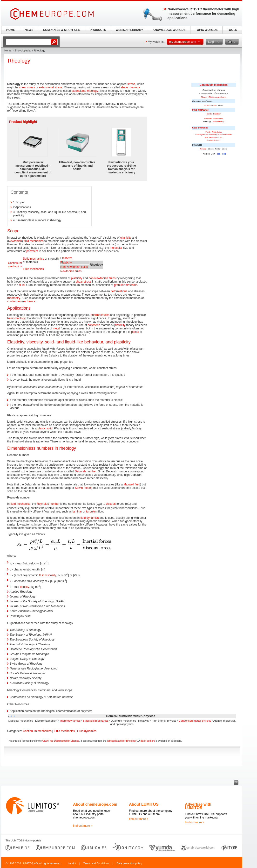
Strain (213, 105)
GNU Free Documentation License (61, 741)
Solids (209, 114)
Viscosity (213, 135)
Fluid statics (217, 132)
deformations (119, 291)
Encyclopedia (23, 50)
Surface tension (213, 140)
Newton (203, 149)
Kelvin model (83, 488)
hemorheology (16, 318)
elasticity (126, 238)
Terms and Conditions (96, 863)
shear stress (27, 87)
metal (56, 328)
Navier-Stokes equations (214, 97)
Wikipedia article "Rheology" (122, 741)
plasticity (77, 278)
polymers (32, 251)
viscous (111, 504)
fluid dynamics (89, 518)
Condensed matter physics (195, 721)
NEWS (29, 30)
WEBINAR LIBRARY (129, 30)
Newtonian (15, 241)
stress (131, 84)
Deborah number (85, 471)
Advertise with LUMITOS (198, 806)
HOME (11, 30)
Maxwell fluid (132, 484)
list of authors (148, 741)
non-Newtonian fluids (102, 278)
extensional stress (51, 87)
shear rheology (130, 87)
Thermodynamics (70, 721)
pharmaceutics (100, 315)
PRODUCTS (98, 30)
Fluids (208, 132)
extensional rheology (85, 91)
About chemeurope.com (95, 804)
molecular (116, 248)
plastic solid (45, 428)
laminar (77, 512)
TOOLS (232, 30)
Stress (207, 105)
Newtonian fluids (225, 135)
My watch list (156, 42)
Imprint (72, 863)
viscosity (51, 575)
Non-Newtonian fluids (214, 138)
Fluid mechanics (200, 128)
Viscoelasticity (219, 121)
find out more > (83, 826)
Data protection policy (129, 863)
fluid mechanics (34, 241)
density (24, 587)
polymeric (94, 325)
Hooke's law (218, 119)
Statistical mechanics (95, 721)
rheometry (14, 298)
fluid (22, 285)
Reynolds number (48, 504)
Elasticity (217, 114)
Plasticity (208, 119)
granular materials (126, 285)
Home (8, 50)
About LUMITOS (144, 804)
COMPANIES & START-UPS (61, 30)
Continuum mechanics (214, 85)
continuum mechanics (21, 301)
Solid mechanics (200, 110)
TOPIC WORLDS (206, 30)
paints (135, 332)
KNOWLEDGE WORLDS (169, 30)
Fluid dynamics (202, 135)
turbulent (92, 512)
